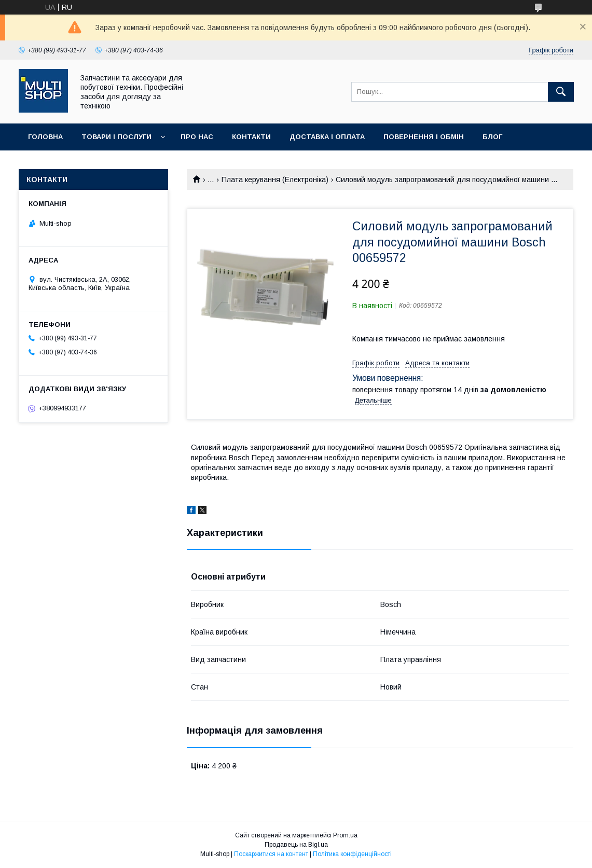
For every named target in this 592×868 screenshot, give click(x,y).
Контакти (251, 137)
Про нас (197, 137)
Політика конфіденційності (352, 854)
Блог (492, 137)
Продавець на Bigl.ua (296, 845)
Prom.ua (345, 835)
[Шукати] (561, 92)
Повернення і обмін (424, 137)
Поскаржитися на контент (271, 854)
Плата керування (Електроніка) (275, 180)
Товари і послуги (116, 137)
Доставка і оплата (327, 137)
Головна (45, 137)
